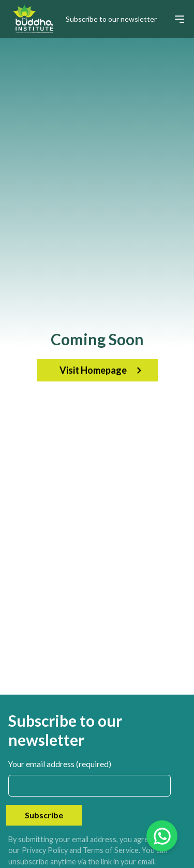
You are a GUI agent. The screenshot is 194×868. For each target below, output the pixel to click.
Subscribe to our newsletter (111, 19)
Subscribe (44, 815)
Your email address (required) (60, 764)
